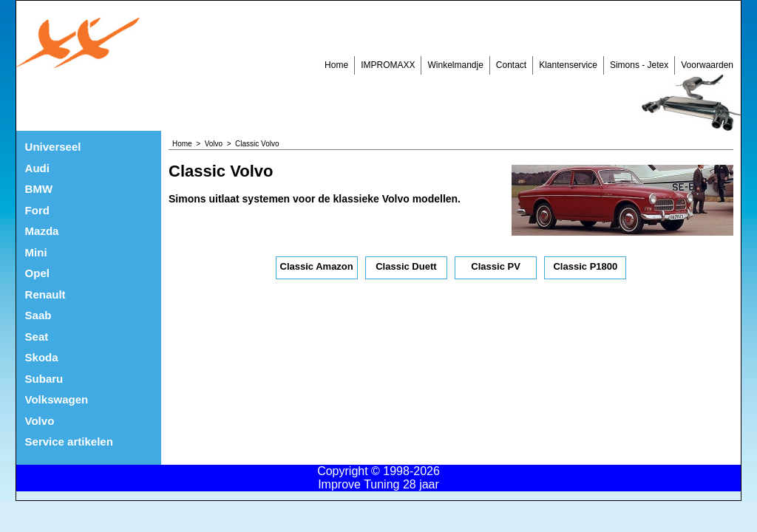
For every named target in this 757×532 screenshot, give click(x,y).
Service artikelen (69, 441)
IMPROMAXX (388, 65)
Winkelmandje (455, 65)
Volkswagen (57, 399)
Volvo (40, 421)
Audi (37, 168)
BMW (39, 189)
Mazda (42, 231)
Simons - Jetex (639, 65)
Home (336, 65)
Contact (511, 65)
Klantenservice (568, 65)
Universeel (53, 147)
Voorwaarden (707, 65)
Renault (45, 294)
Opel (37, 273)
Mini (36, 252)
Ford (37, 210)
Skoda (42, 357)
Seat (37, 337)
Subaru (44, 379)
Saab (38, 315)
